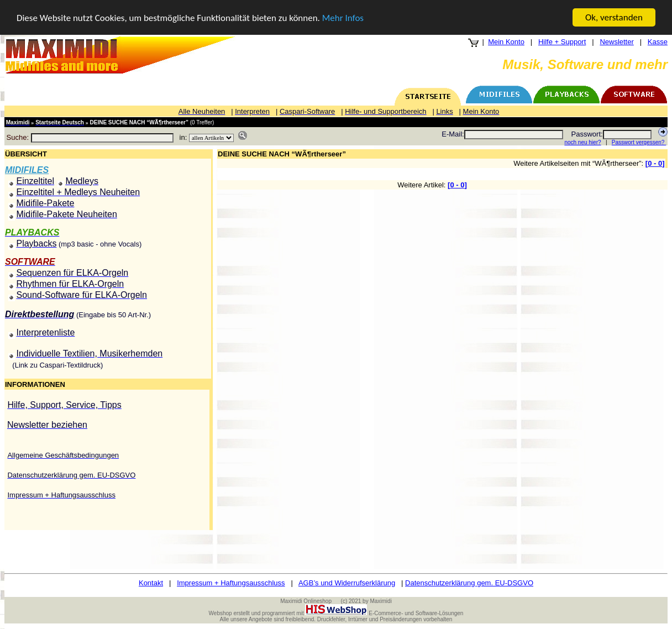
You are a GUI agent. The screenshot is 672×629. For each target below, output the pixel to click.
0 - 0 (655, 163)
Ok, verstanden (614, 17)
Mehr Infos (343, 17)
